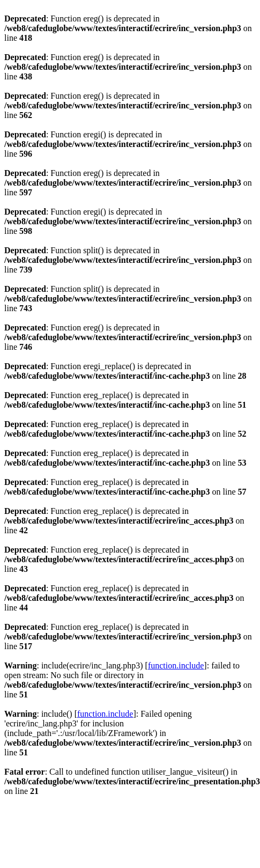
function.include (176, 665)
